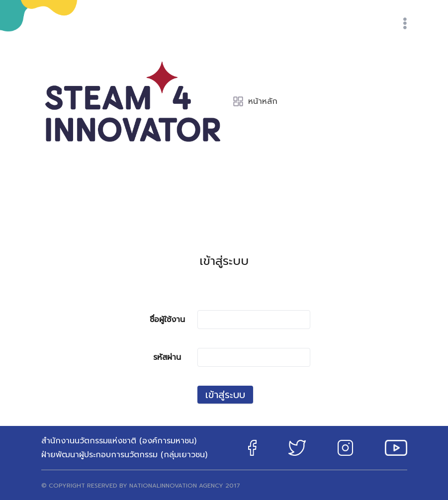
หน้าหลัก (255, 101)
